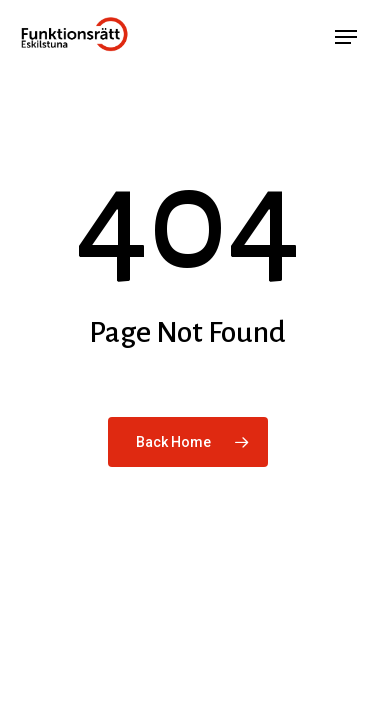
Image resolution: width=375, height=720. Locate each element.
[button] (346, 37)
